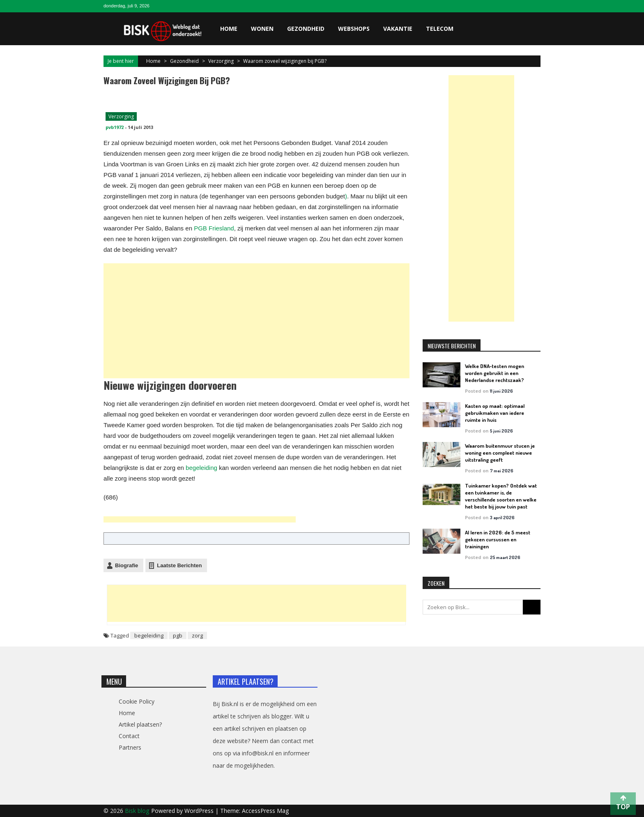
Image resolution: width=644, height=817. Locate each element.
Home (229, 29)
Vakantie (398, 29)
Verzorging (221, 61)
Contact (129, 736)
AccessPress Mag (265, 811)
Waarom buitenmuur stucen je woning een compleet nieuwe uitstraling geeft (500, 453)
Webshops (354, 29)
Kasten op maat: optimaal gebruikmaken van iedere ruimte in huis (495, 413)
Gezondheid (306, 29)
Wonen (262, 29)
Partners (130, 747)
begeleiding (201, 468)
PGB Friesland (214, 228)
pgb (178, 635)
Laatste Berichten (179, 565)
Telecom (440, 29)
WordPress (200, 811)
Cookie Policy (137, 701)
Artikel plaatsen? (140, 724)
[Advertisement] (253, 287)
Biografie (126, 565)
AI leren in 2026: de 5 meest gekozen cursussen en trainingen (498, 539)
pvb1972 (115, 127)
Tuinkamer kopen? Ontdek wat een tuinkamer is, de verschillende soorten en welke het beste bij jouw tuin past (501, 496)
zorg (197, 635)
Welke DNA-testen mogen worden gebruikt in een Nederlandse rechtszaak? (494, 373)
